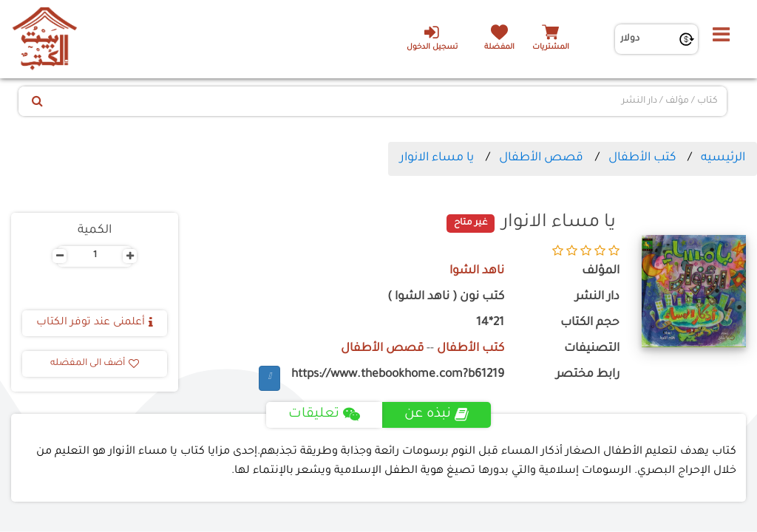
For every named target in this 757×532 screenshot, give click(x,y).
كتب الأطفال (642, 158)
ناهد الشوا (477, 272)
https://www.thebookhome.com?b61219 (398, 375)
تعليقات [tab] (324, 415)
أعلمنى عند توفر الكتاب (95, 323)
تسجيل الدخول (431, 38)
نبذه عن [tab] (437, 415)
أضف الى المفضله (95, 364)
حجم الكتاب (590, 323)
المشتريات (551, 48)
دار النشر (597, 297)
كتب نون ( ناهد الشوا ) (446, 297)
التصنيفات (592, 349)
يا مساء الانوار (437, 158)
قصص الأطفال (541, 158)
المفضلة (499, 48)
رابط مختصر (588, 375)
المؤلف (601, 272)
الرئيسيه (723, 158)
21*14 (490, 323)
